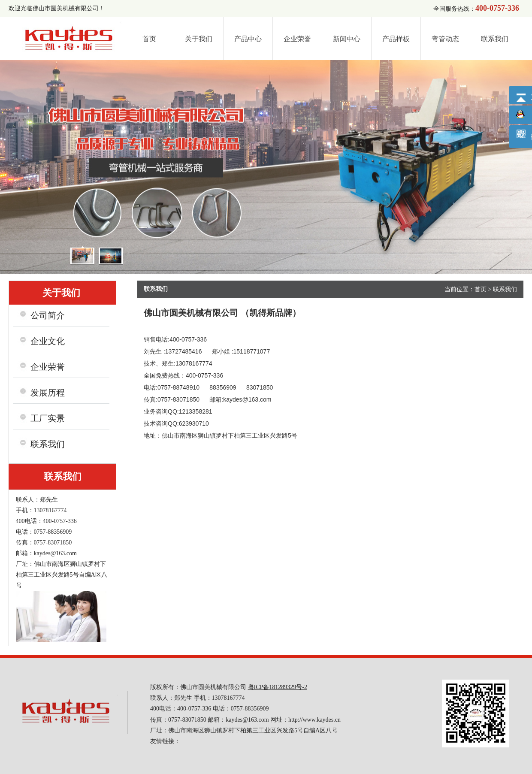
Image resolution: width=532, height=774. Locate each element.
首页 (481, 289)
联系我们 (505, 289)
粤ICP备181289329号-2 (278, 687)
